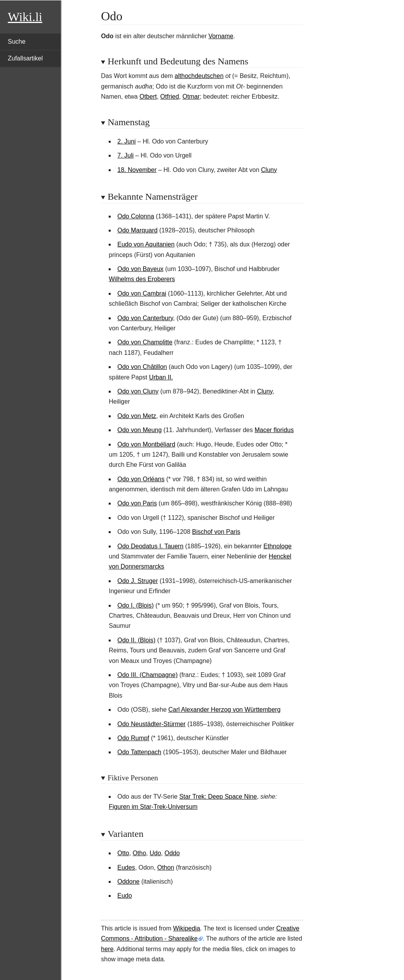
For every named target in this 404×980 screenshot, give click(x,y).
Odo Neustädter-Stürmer (151, 724)
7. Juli (125, 155)
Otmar (191, 97)
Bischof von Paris (216, 532)
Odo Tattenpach (139, 752)
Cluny (269, 170)
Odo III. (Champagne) (147, 675)
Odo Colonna (136, 216)
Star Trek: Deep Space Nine (218, 797)
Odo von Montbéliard (146, 444)
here (107, 949)
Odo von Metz (137, 416)
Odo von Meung (139, 430)
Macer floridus (274, 430)
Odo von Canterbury (145, 318)
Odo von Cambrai (142, 293)
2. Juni (126, 141)
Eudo (124, 896)
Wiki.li (25, 17)
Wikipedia (186, 928)
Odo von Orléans (141, 479)
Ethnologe (277, 546)
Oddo (172, 853)
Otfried (169, 97)
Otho (139, 853)
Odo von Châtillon (142, 367)
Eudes (126, 867)
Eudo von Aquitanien (146, 244)
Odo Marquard (137, 230)
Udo (155, 853)
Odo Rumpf (133, 738)
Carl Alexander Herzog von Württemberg (224, 710)
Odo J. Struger (138, 581)
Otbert (148, 97)
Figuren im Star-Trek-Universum (153, 807)
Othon (166, 867)
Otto (123, 853)
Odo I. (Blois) (135, 605)
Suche (17, 42)
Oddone (128, 882)
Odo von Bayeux (140, 269)
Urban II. (161, 377)
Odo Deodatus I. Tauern (150, 546)
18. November (137, 170)
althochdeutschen (199, 76)
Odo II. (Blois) (136, 640)
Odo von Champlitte (145, 342)
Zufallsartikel (25, 58)
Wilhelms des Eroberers (142, 279)
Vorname (221, 36)
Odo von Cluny (138, 391)
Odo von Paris (137, 503)
